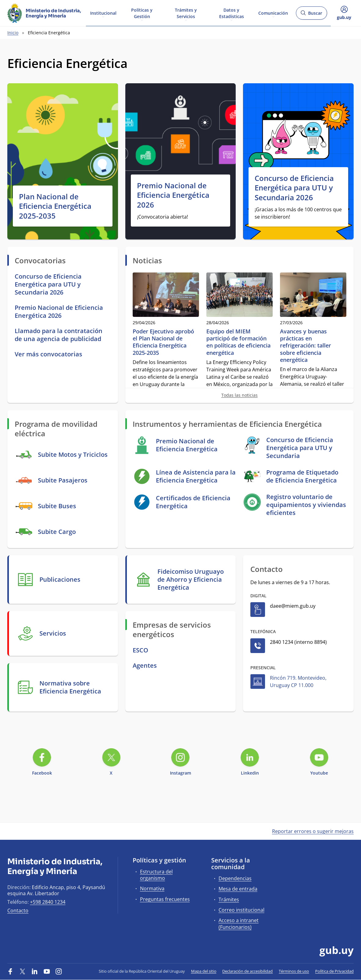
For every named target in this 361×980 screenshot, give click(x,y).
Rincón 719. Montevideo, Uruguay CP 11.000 (298, 681)
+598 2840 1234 (48, 902)
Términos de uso (294, 971)
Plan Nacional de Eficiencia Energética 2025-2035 (55, 206)
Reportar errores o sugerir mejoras (313, 831)
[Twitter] (23, 971)
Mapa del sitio (204, 971)
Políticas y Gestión (142, 13)
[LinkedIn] (35, 971)
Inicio (13, 33)
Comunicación (273, 13)
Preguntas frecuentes (165, 899)
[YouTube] (47, 971)
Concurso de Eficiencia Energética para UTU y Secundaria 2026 (294, 188)
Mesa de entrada (238, 889)
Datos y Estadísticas (232, 13)
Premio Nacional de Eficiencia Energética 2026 (173, 195)
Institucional (103, 13)
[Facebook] (10, 971)
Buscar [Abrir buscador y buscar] (311, 15)
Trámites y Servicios (186, 13)
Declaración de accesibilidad (247, 971)
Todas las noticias (239, 395)
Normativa (152, 888)
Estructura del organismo (156, 875)
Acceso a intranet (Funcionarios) (239, 924)
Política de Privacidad (334, 971)
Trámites (229, 899)
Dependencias (235, 878)
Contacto (18, 911)
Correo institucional (241, 910)
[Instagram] (59, 971)
